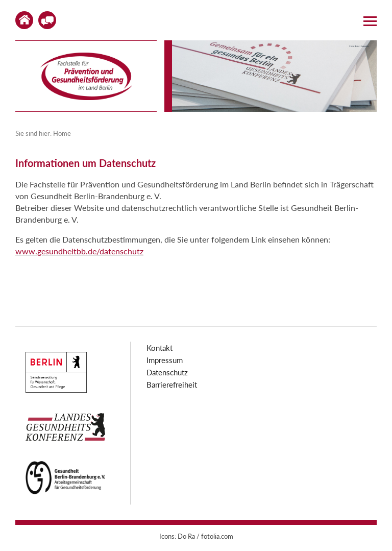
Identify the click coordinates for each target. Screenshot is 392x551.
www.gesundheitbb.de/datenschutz (79, 251)
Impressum (165, 360)
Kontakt (47, 20)
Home (24, 20)
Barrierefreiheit (172, 385)
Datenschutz (167, 372)
